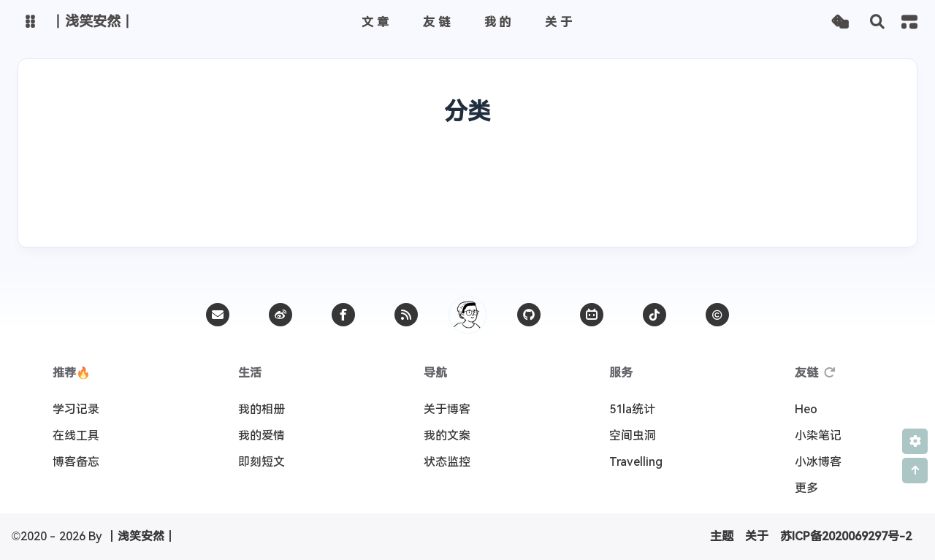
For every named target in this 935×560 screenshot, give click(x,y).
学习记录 (76, 409)
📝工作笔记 (320, 205)
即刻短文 (262, 462)
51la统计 (632, 409)
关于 (757, 537)
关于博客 (447, 409)
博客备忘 (76, 462)
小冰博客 (818, 462)
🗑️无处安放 (768, 168)
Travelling (636, 462)
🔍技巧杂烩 (469, 168)
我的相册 (262, 409)
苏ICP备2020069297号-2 (846, 537)
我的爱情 (262, 436)
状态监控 (447, 462)
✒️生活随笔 (168, 168)
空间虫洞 (633, 436)
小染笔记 (818, 436)
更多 (806, 488)
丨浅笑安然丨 (141, 536)
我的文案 (447, 436)
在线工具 (76, 436)
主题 (722, 537)
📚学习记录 (319, 168)
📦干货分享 (620, 168)
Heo (806, 409)
